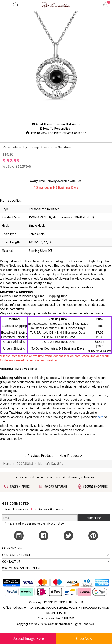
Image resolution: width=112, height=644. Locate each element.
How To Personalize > (56, 128)
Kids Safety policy (38, 283)
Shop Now (84, 638)
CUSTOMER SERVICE (16, 555)
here (23, 279)
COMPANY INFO (13, 548)
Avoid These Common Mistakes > (56, 124)
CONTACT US (11, 562)
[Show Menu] (7, 5)
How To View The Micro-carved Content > (56, 133)
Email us (35, 287)
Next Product (71, 455)
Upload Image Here (28, 638)
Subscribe (94, 518)
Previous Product (39, 455)
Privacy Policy (55, 524)
